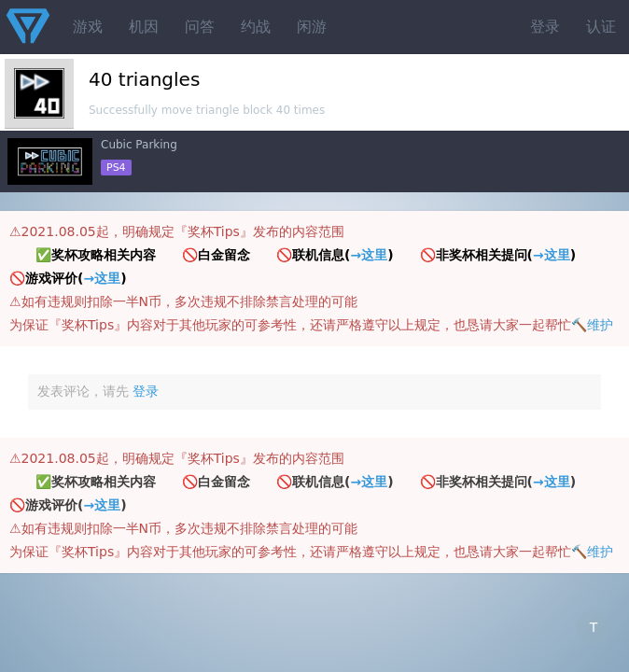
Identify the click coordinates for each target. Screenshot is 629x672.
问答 (200, 27)
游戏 (88, 27)
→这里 (369, 255)
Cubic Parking (139, 145)
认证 (601, 27)
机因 (144, 27)
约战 (256, 27)
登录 (545, 27)
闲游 (312, 27)
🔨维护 (592, 325)
